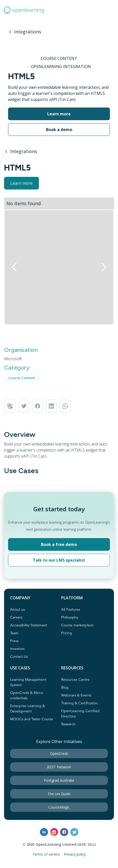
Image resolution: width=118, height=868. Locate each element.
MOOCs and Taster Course (32, 719)
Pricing (67, 633)
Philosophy (70, 618)
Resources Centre (75, 680)
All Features (71, 610)
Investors (17, 649)
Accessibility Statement (29, 625)
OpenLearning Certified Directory (80, 714)
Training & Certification (79, 703)
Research (68, 724)
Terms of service (46, 854)
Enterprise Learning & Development (28, 709)
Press (14, 641)
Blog (65, 688)
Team (14, 633)
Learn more (21, 183)
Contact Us (19, 657)
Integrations (28, 32)
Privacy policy (75, 854)
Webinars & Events (76, 695)
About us (17, 610)
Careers (16, 618)
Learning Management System (28, 682)
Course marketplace (77, 625)
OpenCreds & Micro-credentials (27, 696)
